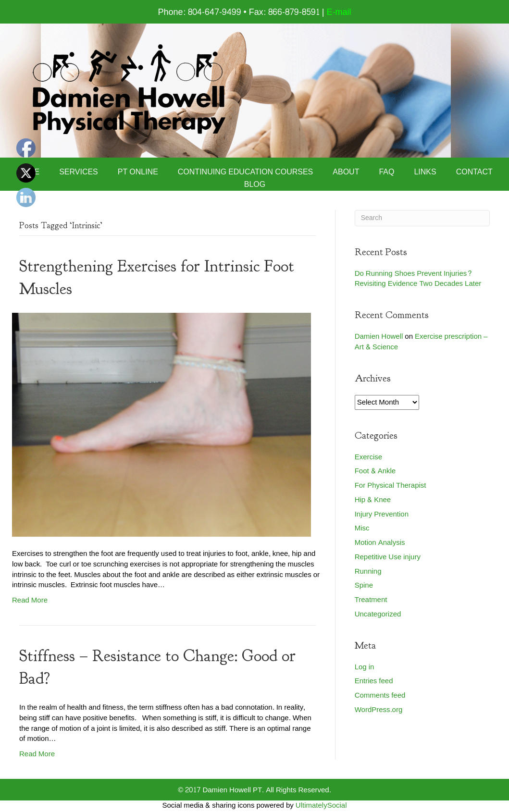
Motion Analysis (380, 543)
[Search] (422, 218)
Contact (474, 172)
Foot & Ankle (375, 471)
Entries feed (374, 681)
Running (368, 572)
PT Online (138, 172)
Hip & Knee (373, 500)
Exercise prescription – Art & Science (421, 342)
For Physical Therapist (391, 486)
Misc (362, 528)
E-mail (339, 12)
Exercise (369, 457)
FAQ (386, 172)
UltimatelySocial (321, 806)
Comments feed (380, 695)
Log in (365, 667)
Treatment (371, 600)
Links (425, 172)
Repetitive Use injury (388, 557)
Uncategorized (378, 614)
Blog (255, 185)
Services (79, 172)
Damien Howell (379, 337)
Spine (364, 585)
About (346, 172)
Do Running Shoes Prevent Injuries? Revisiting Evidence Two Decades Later (418, 279)
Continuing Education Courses (246, 172)
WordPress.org (379, 710)
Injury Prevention (382, 514)
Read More (30, 600)
